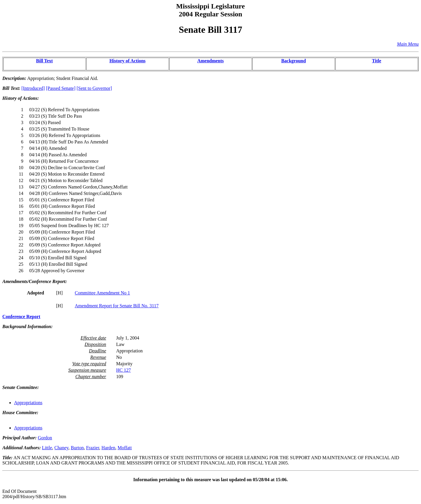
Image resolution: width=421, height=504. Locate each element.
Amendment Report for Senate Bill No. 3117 (117, 306)
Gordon (45, 438)
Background (294, 61)
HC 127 (123, 370)
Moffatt (125, 448)
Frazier (93, 448)
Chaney (61, 448)
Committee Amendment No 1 (102, 293)
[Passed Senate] (61, 88)
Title (377, 61)
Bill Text (44, 61)
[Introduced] (33, 88)
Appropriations (28, 403)
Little (47, 448)
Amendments (211, 61)
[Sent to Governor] (94, 88)
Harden (108, 448)
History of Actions (127, 61)
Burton (77, 448)
